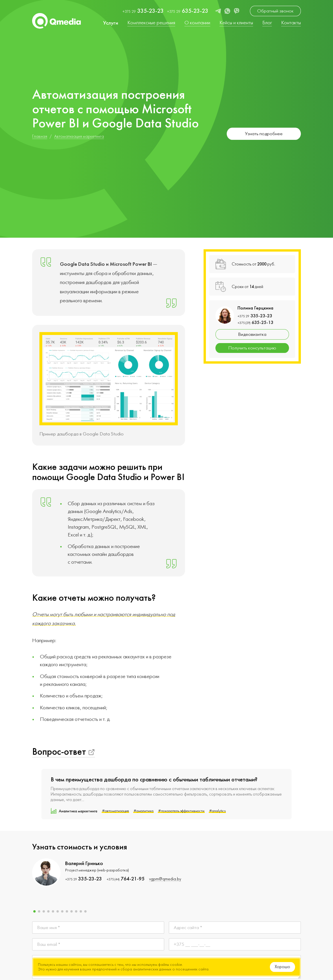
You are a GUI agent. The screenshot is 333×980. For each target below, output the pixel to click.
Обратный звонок (275, 11)
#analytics (217, 811)
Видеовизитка (252, 334)
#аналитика (143, 811)
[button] (34, 911)
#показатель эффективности (181, 811)
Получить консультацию (252, 348)
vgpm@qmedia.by (165, 879)
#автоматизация (115, 811)
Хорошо (282, 967)
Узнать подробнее (264, 134)
